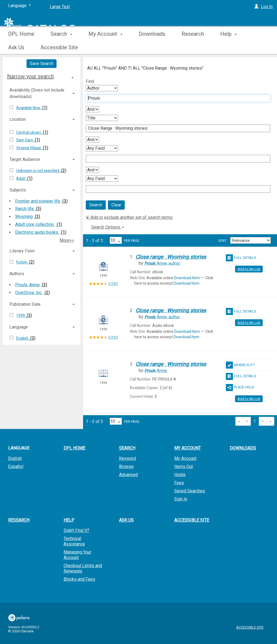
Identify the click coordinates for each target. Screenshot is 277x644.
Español (16, 466)
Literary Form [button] (22, 251)
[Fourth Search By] (102, 179)
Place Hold (240, 388)
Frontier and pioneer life (38, 201)
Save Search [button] (42, 64)
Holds (180, 475)
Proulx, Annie (27, 285)
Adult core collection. (35, 224)
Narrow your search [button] (30, 76)
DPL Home (21, 47)
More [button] (231, 47)
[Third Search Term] (175, 159)
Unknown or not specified (38, 171)
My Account (185, 458)
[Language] (19, 6)
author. (162, 263)
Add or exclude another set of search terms (129, 217)
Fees (179, 483)
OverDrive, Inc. (29, 293)
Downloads (152, 47)
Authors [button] (17, 274)
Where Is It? (240, 365)
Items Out (184, 466)
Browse (126, 466)
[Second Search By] (102, 118)
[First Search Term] (175, 98)
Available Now (29, 108)
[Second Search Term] (175, 128)
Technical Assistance (74, 541)
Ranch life (24, 209)
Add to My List (249, 269)
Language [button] (19, 327)
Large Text (60, 7)
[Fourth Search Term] (175, 189)
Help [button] (69, 520)
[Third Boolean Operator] (92, 170)
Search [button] (61, 47)
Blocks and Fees (79, 579)
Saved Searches (190, 491)
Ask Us (126, 520)
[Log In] (256, 7)
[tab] (42, 76)
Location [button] (18, 119)
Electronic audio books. (37, 232)
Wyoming (24, 217)
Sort (222, 241)
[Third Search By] (102, 148)
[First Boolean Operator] (92, 109)
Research (193, 47)
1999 (21, 316)
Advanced (128, 475)
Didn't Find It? (76, 530)
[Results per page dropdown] (116, 240)
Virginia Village (29, 148)
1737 (113, 284)
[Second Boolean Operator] (92, 140)
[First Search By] (102, 88)
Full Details (241, 258)
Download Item (187, 278)
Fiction (22, 262)
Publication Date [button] (25, 304)
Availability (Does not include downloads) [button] (37, 93)
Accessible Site (192, 520)
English (23, 338)
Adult (21, 178)
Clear (116, 205)
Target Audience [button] (25, 159)
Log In (267, 7)
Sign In (181, 499)
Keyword (127, 458)
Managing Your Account (77, 555)
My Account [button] (105, 47)
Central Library (29, 132)
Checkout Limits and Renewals (83, 568)
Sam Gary (25, 140)
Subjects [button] (18, 190)
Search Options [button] (108, 227)
